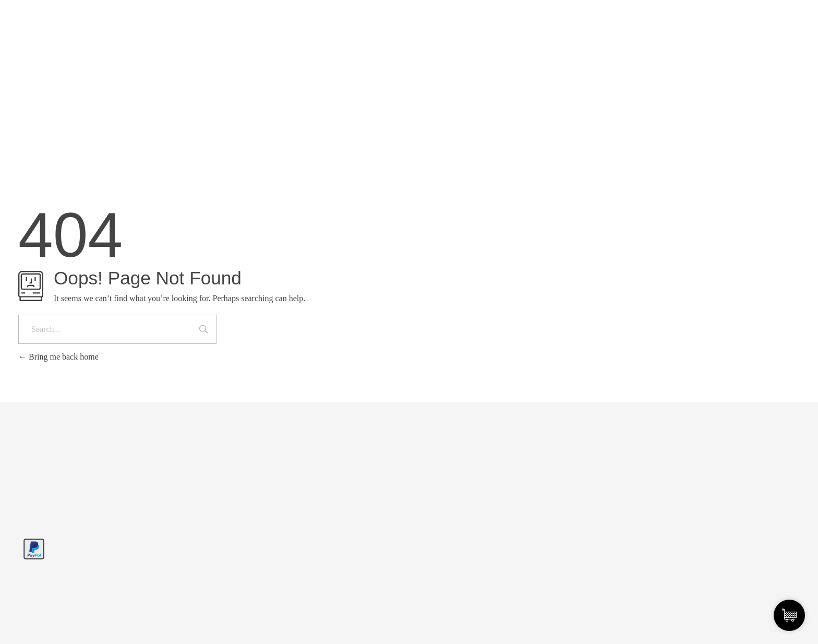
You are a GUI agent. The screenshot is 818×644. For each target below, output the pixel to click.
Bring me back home (58, 357)
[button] (23, 621)
